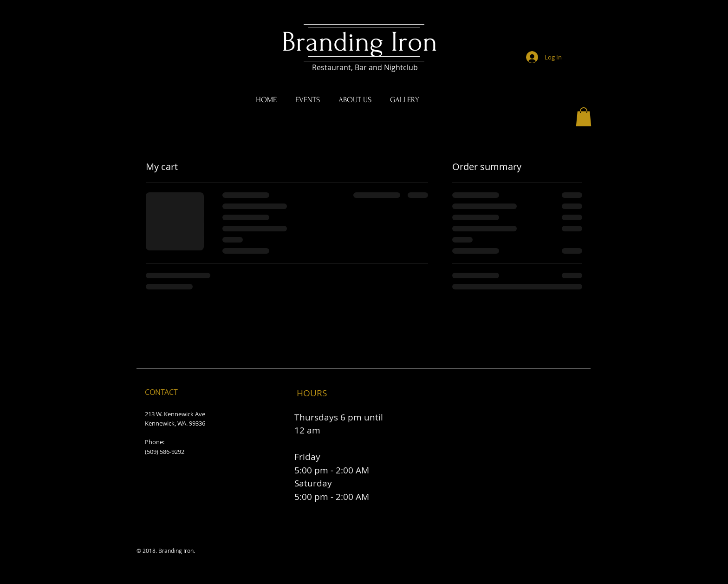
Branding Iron (363, 42)
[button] (584, 117)
